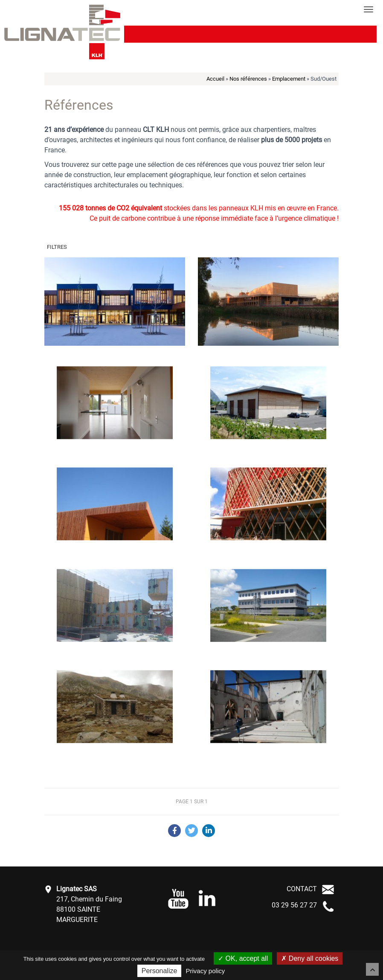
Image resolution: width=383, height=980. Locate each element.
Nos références (248, 79)
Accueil (215, 79)
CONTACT (302, 889)
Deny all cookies (310, 958)
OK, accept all (243, 958)
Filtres (57, 247)
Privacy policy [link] (206, 971)
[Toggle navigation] (368, 9)
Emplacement (289, 79)
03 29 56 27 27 (294, 905)
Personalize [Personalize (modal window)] (160, 971)
